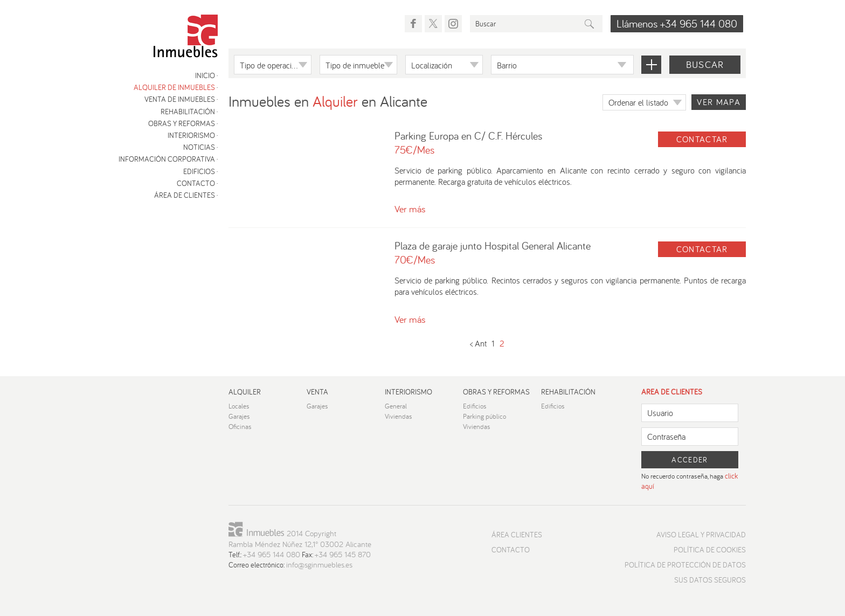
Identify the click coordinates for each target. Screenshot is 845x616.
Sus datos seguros (710, 580)
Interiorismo (191, 135)
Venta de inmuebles (180, 99)
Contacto (196, 183)
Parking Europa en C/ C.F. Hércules (468, 136)
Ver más (410, 209)
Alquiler (245, 392)
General (396, 406)
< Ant (478, 343)
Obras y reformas (182, 123)
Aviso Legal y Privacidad (701, 535)
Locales (239, 406)
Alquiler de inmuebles (174, 87)
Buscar (705, 64)
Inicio (205, 75)
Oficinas (240, 427)
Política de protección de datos (685, 565)
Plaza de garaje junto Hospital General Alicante (493, 245)
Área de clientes (185, 195)
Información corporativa (167, 159)
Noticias (199, 147)
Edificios (199, 171)
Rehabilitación (188, 112)
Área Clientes (517, 535)
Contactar (702, 139)
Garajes (239, 416)
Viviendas (399, 416)
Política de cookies (710, 550)
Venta (317, 392)
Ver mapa (719, 102)
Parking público (484, 416)
